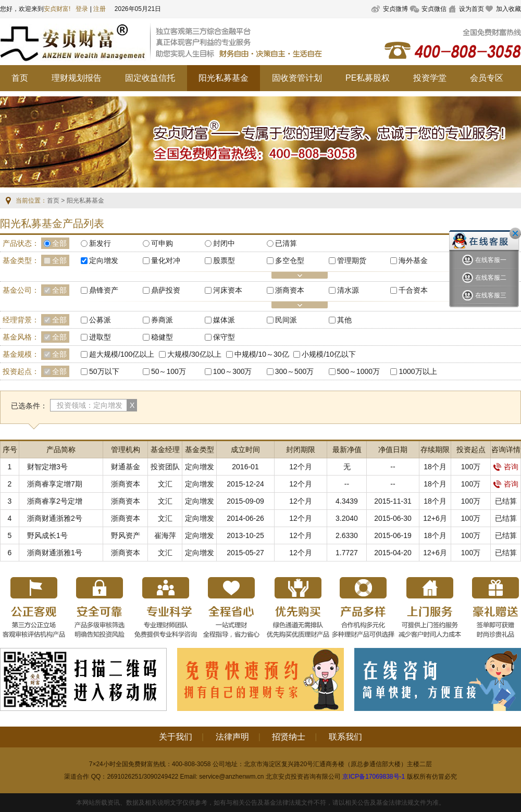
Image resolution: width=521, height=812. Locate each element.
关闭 (515, 233)
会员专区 (487, 78)
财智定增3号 (47, 467)
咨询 (506, 467)
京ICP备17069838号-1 (374, 777)
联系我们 (345, 737)
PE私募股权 (368, 78)
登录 (82, 9)
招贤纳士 (289, 737)
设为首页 (472, 9)
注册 (100, 9)
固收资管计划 (297, 78)
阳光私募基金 (224, 78)
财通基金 (126, 467)
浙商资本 (126, 484)
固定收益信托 (150, 78)
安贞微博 (395, 9)
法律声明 (232, 737)
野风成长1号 (47, 535)
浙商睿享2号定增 (55, 501)
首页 (20, 78)
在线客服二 (484, 278)
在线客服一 (484, 260)
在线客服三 (484, 296)
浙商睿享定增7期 (55, 484)
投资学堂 (430, 78)
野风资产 (126, 535)
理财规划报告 (77, 78)
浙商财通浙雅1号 (55, 553)
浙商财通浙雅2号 (55, 518)
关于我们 (176, 737)
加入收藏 (508, 9)
